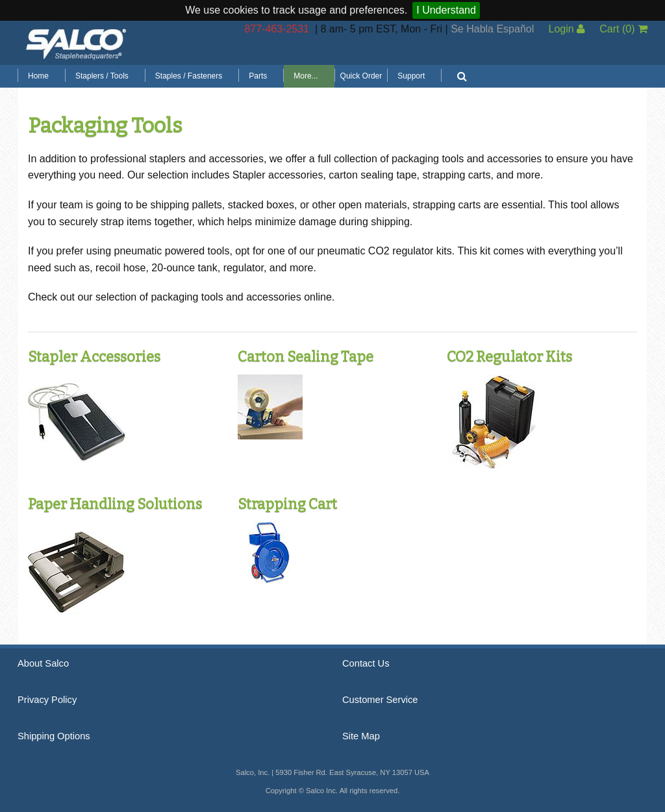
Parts (258, 76)
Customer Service (380, 700)
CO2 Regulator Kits (509, 357)
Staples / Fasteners (189, 76)
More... (306, 76)
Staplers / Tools (102, 76)
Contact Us (366, 663)
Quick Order (361, 76)
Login (567, 29)
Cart (623, 29)
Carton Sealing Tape (306, 357)
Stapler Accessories (94, 357)
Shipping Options (54, 736)
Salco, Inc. (76, 43)
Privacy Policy (47, 700)
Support (411, 76)
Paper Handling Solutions (115, 504)
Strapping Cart (287, 504)
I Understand (446, 10)
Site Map (361, 736)
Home (38, 76)
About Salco (43, 663)
